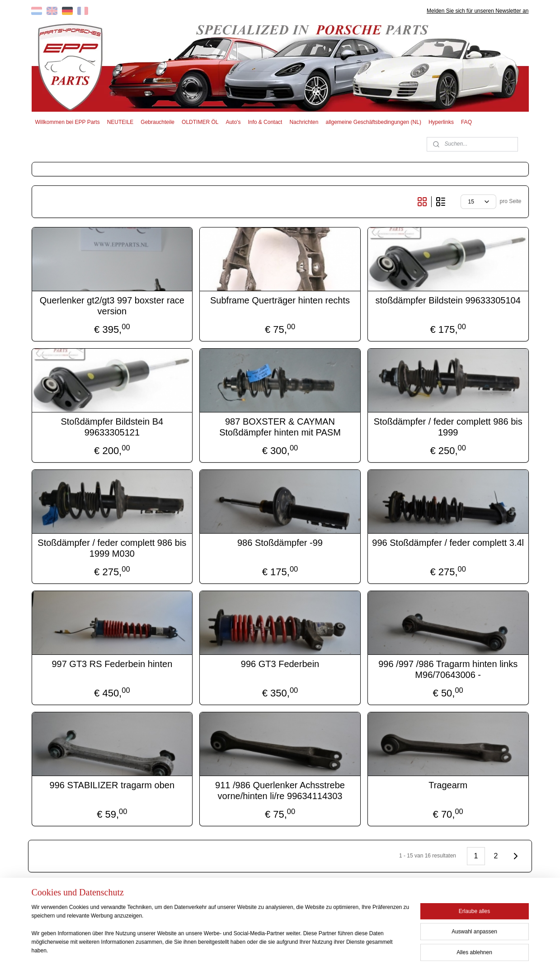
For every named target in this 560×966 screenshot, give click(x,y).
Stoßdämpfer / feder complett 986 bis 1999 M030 (112, 548)
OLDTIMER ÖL (200, 122)
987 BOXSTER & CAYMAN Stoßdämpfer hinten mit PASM (280, 427)
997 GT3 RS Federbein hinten (112, 664)
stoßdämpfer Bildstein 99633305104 (448, 300)
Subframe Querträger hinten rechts (280, 300)
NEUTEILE (120, 122)
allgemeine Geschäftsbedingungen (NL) (373, 122)
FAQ (466, 122)
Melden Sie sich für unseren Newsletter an (478, 11)
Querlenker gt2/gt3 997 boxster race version (112, 306)
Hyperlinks (441, 122)
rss (266, 949)
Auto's (233, 122)
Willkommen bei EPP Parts (67, 122)
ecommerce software (296, 949)
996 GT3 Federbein (280, 664)
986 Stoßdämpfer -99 (280, 543)
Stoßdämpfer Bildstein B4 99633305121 (112, 427)
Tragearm (448, 785)
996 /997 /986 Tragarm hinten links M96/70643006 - (448, 669)
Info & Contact (265, 122)
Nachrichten (304, 122)
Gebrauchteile (158, 122)
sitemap (250, 949)
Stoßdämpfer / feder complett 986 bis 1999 (448, 427)
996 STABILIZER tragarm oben (112, 785)
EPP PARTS (455, 907)
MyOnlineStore (367, 949)
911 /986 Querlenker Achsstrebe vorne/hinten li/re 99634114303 (280, 791)
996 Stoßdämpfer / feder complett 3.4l (448, 543)
